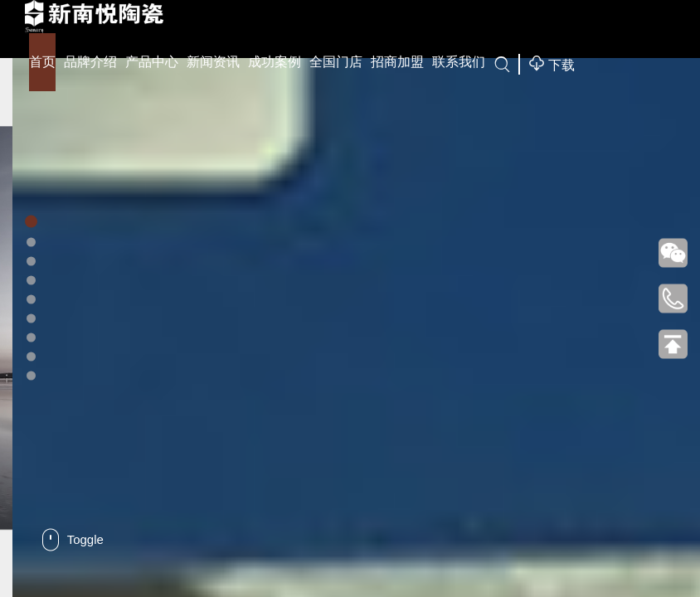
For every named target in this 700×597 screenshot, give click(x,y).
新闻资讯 (213, 62)
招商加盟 (397, 62)
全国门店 (336, 62)
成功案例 (275, 62)
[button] (31, 222)
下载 (552, 63)
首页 (42, 62)
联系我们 (459, 62)
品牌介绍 (90, 62)
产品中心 (152, 62)
